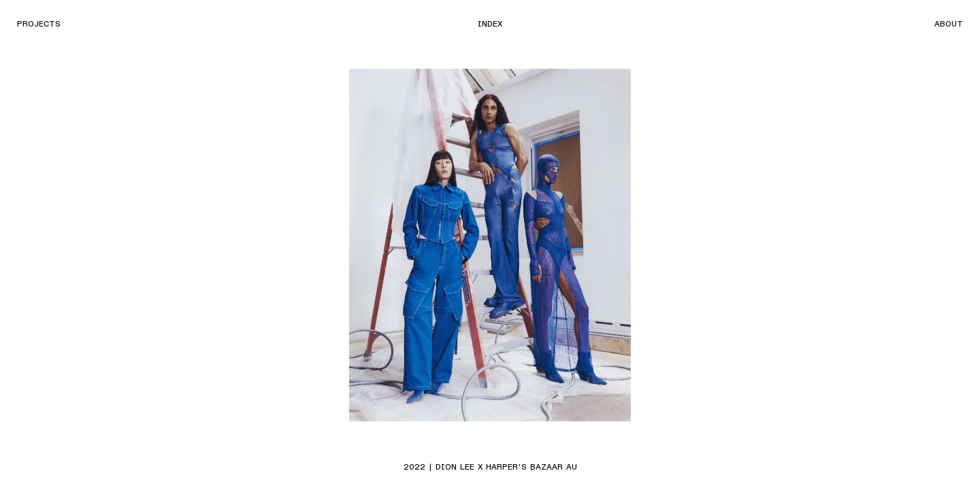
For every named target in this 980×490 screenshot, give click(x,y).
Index (490, 23)
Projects (39, 23)
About (949, 23)
